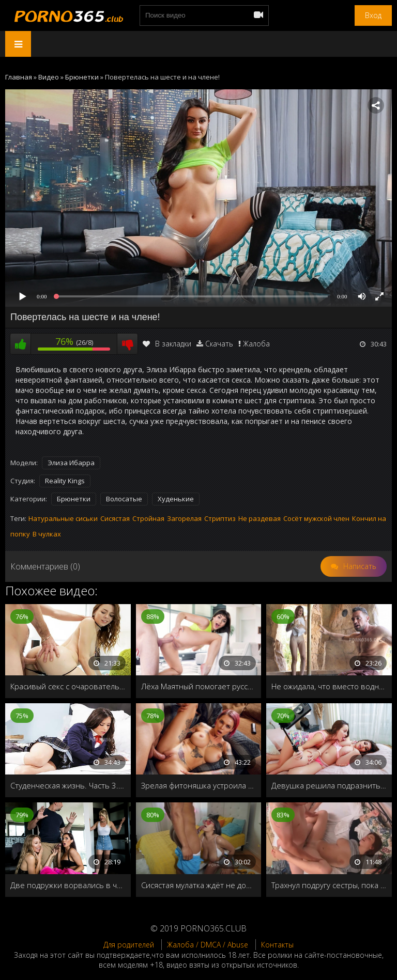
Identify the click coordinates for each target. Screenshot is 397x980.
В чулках (47, 534)
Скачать (219, 344)
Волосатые (124, 499)
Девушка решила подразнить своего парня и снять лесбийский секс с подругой (329, 785)
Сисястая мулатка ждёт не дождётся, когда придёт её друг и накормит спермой (199, 885)
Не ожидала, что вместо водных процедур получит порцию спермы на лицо (329, 686)
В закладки (167, 344)
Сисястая (115, 518)
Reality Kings (65, 481)
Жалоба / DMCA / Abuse (208, 945)
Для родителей (129, 945)
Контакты (277, 945)
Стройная (148, 518)
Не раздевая (259, 518)
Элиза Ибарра (71, 463)
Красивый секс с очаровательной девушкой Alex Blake (68, 686)
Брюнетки (74, 499)
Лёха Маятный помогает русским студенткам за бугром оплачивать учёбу (199, 686)
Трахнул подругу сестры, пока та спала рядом (329, 885)
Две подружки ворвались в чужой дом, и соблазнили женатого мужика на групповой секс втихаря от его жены (68, 885)
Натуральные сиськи (63, 518)
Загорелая (184, 518)
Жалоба (256, 344)
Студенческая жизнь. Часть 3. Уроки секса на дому (68, 785)
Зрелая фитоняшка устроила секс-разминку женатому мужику (199, 785)
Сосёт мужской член (316, 518)
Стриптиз (220, 518)
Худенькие (176, 499)
